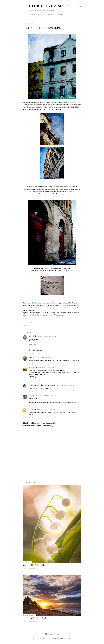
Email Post (31, 323)
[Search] (80, 6)
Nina (30, 357)
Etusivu (32, 14)
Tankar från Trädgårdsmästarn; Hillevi (42, 385)
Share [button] (24, 323)
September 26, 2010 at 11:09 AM (65, 385)
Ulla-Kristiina (33, 336)
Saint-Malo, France (35, 618)
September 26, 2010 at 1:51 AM (47, 368)
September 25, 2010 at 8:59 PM (42, 357)
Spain (29, 326)
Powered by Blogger (52, 634)
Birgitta (31, 395)
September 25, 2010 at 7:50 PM (47, 336)
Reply (31, 353)
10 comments (32, 622)
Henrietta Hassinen (49, 6)
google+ (40, 14)
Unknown (32, 409)
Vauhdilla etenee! (35, 565)
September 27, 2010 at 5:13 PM (44, 395)
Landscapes (50, 14)
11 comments (31, 569)
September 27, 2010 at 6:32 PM (46, 409)
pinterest (61, 14)
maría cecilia (33, 368)
